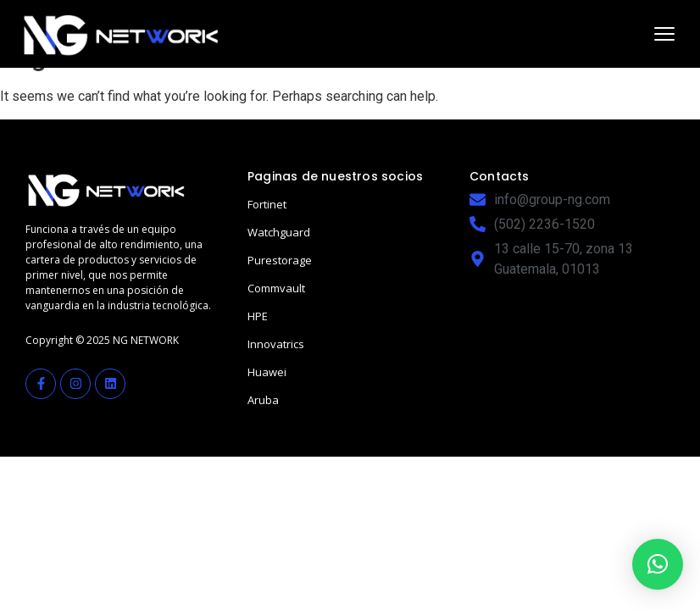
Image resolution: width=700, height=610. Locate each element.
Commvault (276, 288)
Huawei (267, 372)
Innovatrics (276, 344)
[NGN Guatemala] (122, 34)
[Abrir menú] (664, 34)
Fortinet (267, 204)
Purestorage (280, 260)
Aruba (263, 400)
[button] (658, 564)
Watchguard (279, 232)
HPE (258, 316)
